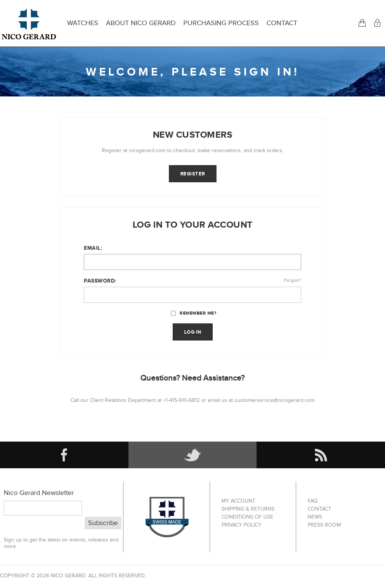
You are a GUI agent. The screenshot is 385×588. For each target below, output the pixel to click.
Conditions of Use (247, 517)
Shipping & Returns (248, 509)
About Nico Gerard (141, 23)
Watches (83, 23)
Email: (93, 248)
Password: (100, 281)
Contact (282, 23)
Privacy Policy (241, 525)
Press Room (324, 525)
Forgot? (293, 280)
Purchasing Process (221, 23)
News (315, 517)
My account (238, 501)
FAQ (313, 501)
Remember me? (198, 313)
